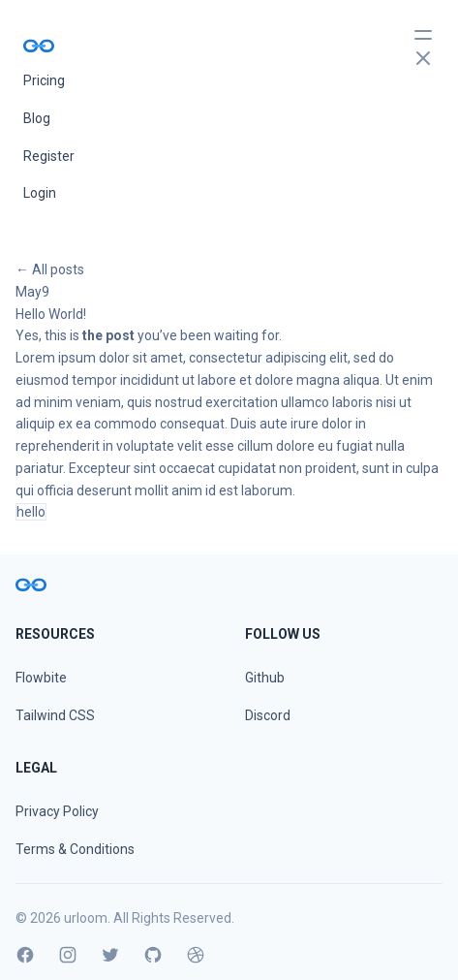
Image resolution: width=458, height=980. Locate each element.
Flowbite (41, 678)
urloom (86, 918)
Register (49, 156)
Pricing (44, 80)
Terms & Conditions (75, 849)
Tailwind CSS (55, 715)
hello (31, 512)
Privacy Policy (57, 811)
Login (40, 193)
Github (265, 678)
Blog (37, 118)
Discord (268, 715)
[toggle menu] (423, 47)
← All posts (50, 269)
